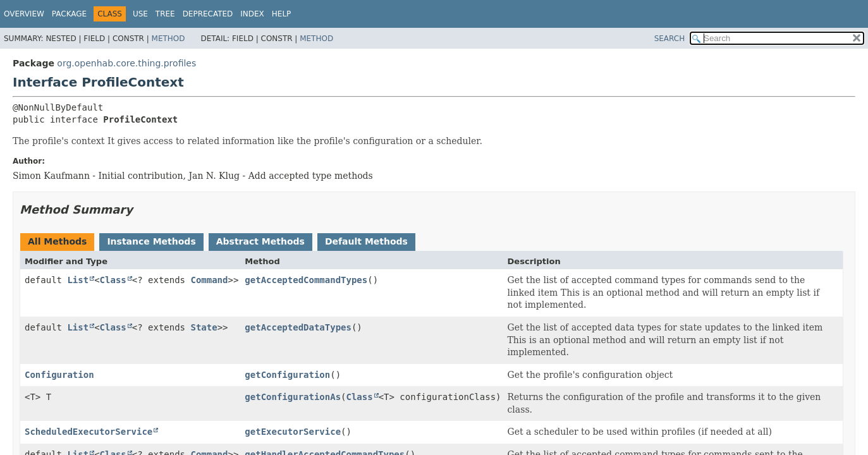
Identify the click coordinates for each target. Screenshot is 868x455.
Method (168, 39)
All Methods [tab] (57, 241)
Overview (24, 14)
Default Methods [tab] (366, 241)
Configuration (59, 375)
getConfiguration (287, 375)
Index (252, 14)
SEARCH (670, 39)
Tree (165, 14)
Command (209, 280)
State (204, 327)
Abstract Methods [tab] (260, 241)
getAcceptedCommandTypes (306, 280)
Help (282, 14)
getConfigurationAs (293, 397)
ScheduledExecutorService (89, 432)
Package (69, 14)
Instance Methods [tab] (151, 241)
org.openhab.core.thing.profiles (126, 63)
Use (140, 14)
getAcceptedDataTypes (298, 327)
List (78, 280)
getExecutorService (293, 432)
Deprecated (208, 14)
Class (113, 280)
